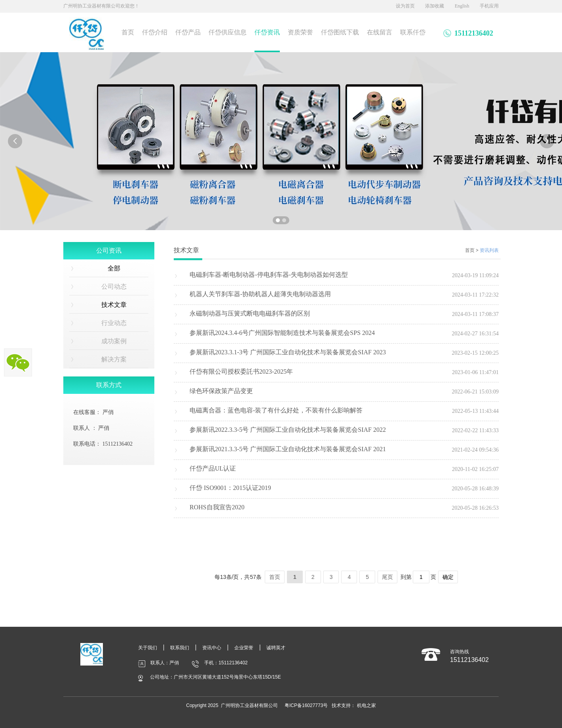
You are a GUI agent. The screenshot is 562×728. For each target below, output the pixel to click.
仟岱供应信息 (228, 32)
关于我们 (148, 648)
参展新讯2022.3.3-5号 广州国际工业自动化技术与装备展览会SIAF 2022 (288, 430)
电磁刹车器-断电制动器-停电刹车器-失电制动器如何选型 (269, 275)
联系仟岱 (413, 32)
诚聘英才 (276, 648)
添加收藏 (435, 6)
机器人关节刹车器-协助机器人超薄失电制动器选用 (260, 294)
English (462, 6)
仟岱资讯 (267, 32)
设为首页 (405, 6)
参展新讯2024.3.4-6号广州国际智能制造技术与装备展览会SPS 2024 (282, 333)
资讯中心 (212, 648)
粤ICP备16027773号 (306, 705)
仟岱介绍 (155, 32)
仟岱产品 (188, 32)
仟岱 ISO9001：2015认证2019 (230, 488)
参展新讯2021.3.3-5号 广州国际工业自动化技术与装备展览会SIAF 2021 (288, 449)
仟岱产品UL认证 (213, 468)
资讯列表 (489, 250)
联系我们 (180, 648)
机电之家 (366, 705)
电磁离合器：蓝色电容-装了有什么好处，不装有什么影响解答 (276, 410)
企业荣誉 (244, 648)
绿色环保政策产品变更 (221, 391)
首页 (128, 32)
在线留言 (380, 32)
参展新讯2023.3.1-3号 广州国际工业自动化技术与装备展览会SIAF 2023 (288, 352)
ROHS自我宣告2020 (217, 507)
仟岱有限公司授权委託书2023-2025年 (241, 372)
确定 (448, 577)
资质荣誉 (300, 32)
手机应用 (489, 6)
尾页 (387, 577)
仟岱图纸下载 (340, 32)
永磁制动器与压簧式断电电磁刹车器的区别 (250, 313)
